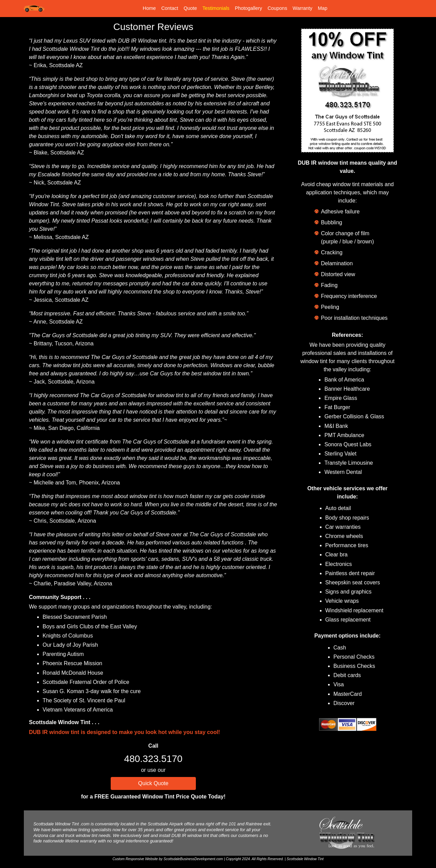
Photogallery (248, 8)
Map (323, 8)
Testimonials (216, 8)
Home (149, 8)
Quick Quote (153, 783)
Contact (170, 8)
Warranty (302, 8)
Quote (190, 8)
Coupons (277, 8)
